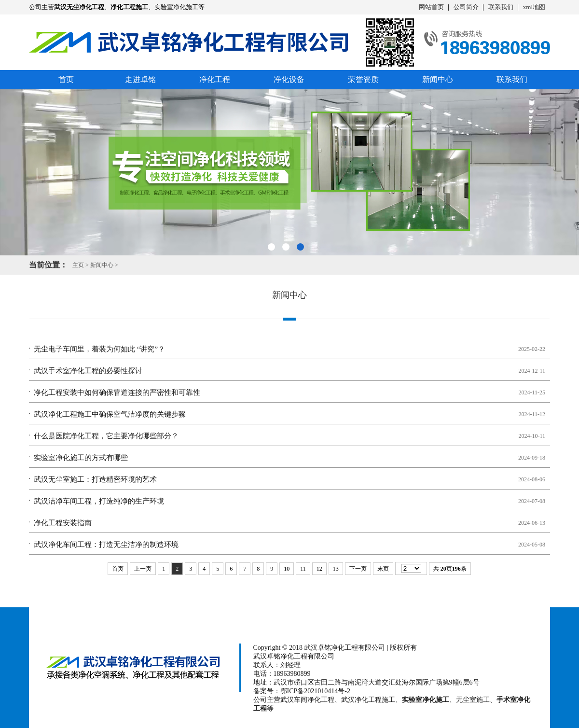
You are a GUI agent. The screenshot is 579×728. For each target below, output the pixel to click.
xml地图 (534, 7)
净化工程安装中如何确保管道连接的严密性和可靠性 (117, 392)
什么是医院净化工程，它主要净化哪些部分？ (106, 436)
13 (336, 569)
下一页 (358, 569)
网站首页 (431, 7)
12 (319, 569)
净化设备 (289, 79)
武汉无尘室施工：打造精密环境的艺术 (95, 479)
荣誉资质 (363, 79)
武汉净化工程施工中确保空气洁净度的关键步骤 (110, 414)
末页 (383, 569)
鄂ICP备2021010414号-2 (315, 691)
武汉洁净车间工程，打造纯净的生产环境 (99, 501)
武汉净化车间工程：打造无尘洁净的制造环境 (106, 545)
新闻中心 (438, 79)
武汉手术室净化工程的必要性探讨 (88, 371)
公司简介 (466, 7)
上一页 (143, 569)
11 (303, 569)
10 (287, 569)
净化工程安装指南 (63, 523)
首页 (66, 79)
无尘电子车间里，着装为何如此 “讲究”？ (99, 349)
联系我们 (501, 7)
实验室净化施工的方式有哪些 (81, 458)
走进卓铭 (140, 79)
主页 (78, 265)
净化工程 (215, 79)
